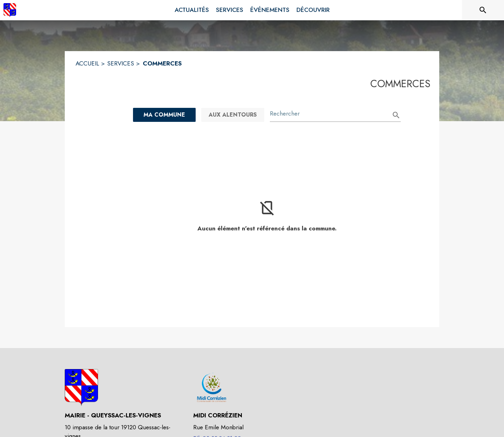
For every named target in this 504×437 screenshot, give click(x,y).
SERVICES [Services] (121, 63)
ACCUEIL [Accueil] (87, 63)
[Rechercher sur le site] (483, 10)
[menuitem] (192, 10)
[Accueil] (10, 10)
